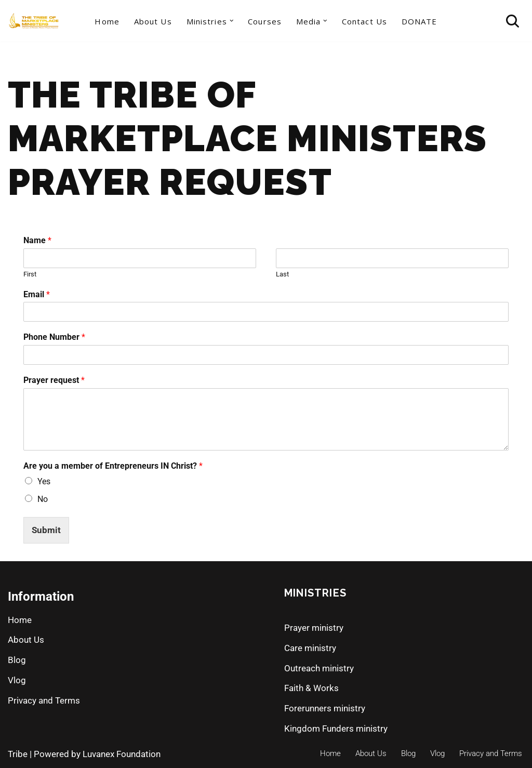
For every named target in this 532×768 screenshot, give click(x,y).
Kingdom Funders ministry (336, 729)
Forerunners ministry (325, 708)
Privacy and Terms (44, 700)
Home (107, 21)
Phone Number (54, 337)
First (30, 274)
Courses (265, 21)
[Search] (513, 21)
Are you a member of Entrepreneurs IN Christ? (113, 466)
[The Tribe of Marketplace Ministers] (34, 21)
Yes (44, 481)
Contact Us (364, 21)
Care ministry (310, 648)
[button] (232, 21)
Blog (17, 660)
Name (37, 240)
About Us (153, 21)
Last (282, 274)
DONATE (420, 21)
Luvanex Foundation (122, 754)
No (43, 499)
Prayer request (54, 380)
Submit (46, 530)
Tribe (18, 754)
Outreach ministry (319, 668)
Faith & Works (311, 688)
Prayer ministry (314, 628)
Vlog (17, 680)
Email (37, 294)
